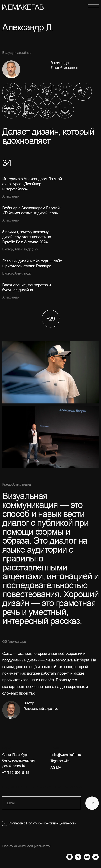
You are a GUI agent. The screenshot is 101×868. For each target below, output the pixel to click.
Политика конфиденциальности (26, 846)
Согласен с (42, 823)
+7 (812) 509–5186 (16, 773)
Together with (75, 765)
